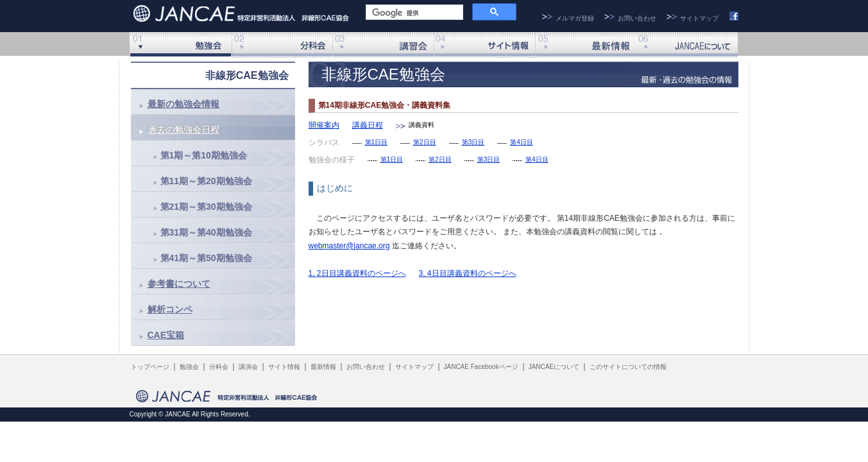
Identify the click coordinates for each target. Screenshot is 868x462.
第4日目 (522, 142)
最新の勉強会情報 (183, 104)
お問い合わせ (637, 18)
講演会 (383, 45)
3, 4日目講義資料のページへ (468, 273)
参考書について (179, 284)
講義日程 (368, 125)
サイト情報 (484, 45)
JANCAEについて (687, 45)
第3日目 (473, 142)
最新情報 (586, 45)
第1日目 (377, 142)
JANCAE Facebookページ (481, 367)
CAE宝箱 (166, 335)
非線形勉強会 (180, 45)
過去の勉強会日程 (183, 130)
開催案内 (324, 125)
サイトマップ (699, 18)
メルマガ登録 (575, 18)
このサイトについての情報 (628, 367)
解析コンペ (170, 309)
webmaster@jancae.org (349, 246)
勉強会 (189, 367)
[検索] (413, 13)
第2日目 (425, 142)
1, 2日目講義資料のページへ (357, 273)
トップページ (150, 367)
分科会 (282, 45)
